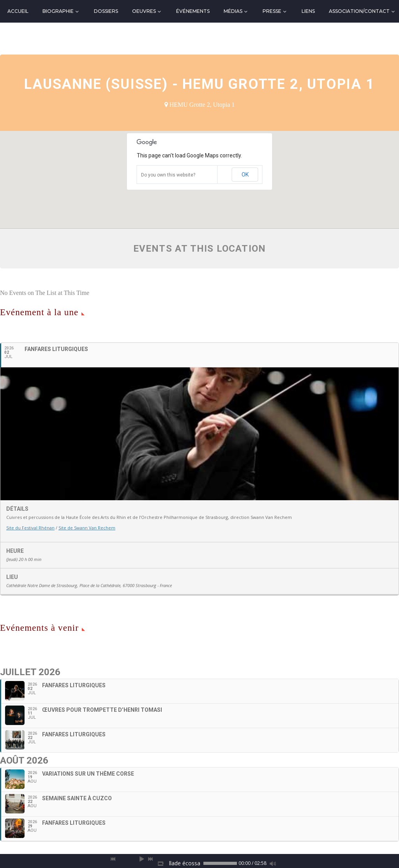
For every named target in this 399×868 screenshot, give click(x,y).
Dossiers (106, 11)
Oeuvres (144, 11)
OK (245, 175)
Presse (272, 11)
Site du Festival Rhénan (30, 528)
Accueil (18, 11)
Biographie (58, 11)
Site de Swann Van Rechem (87, 528)
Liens (308, 11)
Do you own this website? (168, 175)
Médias (233, 11)
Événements (193, 11)
